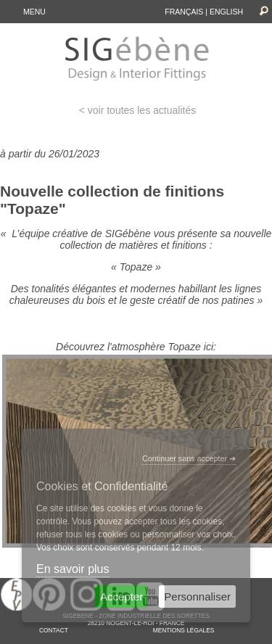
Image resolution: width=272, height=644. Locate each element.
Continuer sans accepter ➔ (189, 458)
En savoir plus (73, 569)
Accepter (121, 596)
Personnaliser (197, 596)
